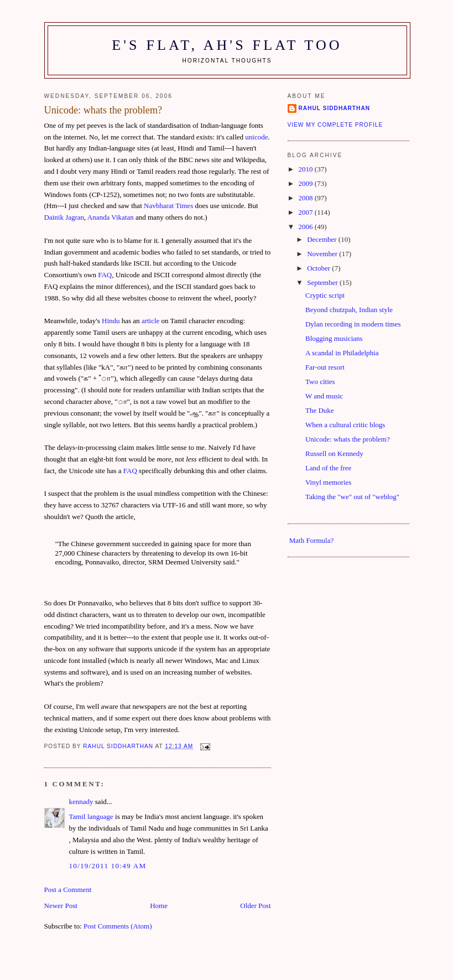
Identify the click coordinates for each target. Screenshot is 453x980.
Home (159, 906)
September (323, 282)
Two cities (320, 382)
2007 (307, 212)
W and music (324, 396)
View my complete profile (335, 125)
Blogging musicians (334, 338)
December (323, 239)
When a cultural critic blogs (345, 425)
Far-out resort (325, 367)
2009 (307, 183)
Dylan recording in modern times (353, 324)
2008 (307, 198)
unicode (256, 137)
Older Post (255, 906)
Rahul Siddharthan (335, 108)
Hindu (111, 321)
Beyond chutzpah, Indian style (349, 310)
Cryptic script (325, 295)
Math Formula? (312, 540)
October (319, 268)
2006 (307, 227)
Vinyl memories (328, 482)
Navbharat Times (168, 206)
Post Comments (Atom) (118, 926)
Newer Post (61, 906)
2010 (307, 169)
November (323, 254)
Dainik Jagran (64, 217)
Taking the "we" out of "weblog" (352, 497)
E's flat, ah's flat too (227, 45)
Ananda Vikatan (111, 217)
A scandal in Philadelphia (342, 353)
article (150, 321)
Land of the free (328, 468)
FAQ (105, 275)
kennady (81, 802)
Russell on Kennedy (334, 453)
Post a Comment (68, 890)
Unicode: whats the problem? (348, 439)
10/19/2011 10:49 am (108, 866)
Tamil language (91, 816)
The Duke (320, 410)
